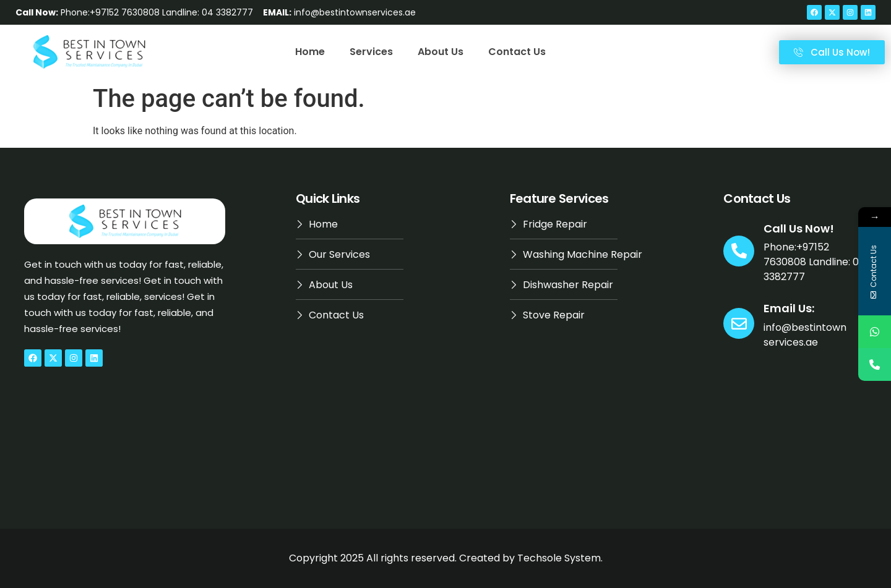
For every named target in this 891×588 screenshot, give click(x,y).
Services (371, 52)
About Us (441, 52)
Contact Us (517, 52)
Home (310, 52)
